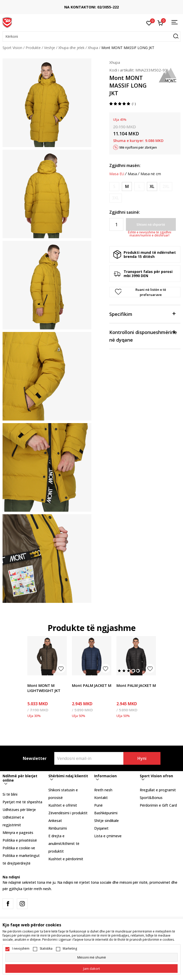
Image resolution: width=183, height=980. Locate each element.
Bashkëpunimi (106, 813)
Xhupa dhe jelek (71, 48)
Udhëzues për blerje (19, 810)
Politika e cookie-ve (19, 848)
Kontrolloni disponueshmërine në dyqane (143, 336)
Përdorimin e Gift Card (158, 805)
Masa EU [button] (117, 174)
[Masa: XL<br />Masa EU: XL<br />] (152, 187)
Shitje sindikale (106, 821)
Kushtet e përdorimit (66, 859)
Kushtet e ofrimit (63, 805)
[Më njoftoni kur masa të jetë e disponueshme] (114, 187)
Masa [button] (132, 174)
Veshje (50, 48)
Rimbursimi (58, 828)
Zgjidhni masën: (125, 165)
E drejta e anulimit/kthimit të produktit (64, 844)
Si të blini (10, 794)
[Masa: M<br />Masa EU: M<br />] (127, 187)
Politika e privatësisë (20, 840)
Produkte (33, 48)
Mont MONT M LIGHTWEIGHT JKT (44, 688)
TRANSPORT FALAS (30, 5)
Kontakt (101, 798)
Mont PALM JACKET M (92, 685)
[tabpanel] (47, 103)
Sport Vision (12, 48)
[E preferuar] (149, 23)
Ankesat (55, 821)
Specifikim (142, 314)
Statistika (46, 949)
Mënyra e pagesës (18, 833)
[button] (91, 37)
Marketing (70, 949)
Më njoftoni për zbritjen (138, 147)
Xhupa (93, 48)
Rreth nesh (103, 790)
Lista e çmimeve (108, 836)
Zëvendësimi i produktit (68, 813)
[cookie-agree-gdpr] (91, 969)
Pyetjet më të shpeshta (22, 802)
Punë (98, 805)
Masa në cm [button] (151, 174)
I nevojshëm (21, 949)
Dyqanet (101, 828)
